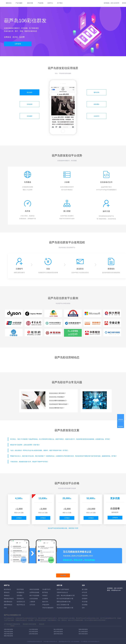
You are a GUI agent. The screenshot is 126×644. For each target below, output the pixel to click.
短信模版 (85, 605)
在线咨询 (121, 420)
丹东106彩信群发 (33, 632)
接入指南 (85, 589)
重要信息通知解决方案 (64, 602)
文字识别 (32, 605)
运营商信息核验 (34, 592)
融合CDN (45, 602)
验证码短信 (7, 589)
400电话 (45, 595)
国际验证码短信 (9, 599)
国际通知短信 (8, 602)
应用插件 (85, 599)
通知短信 (7, 592)
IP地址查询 (46, 605)
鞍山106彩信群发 (58, 629)
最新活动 (9, 3)
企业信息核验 (34, 599)
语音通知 (19, 595)
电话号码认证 (21, 605)
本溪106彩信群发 (8, 632)
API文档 (84, 592)
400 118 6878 (115, 3)
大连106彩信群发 (33, 629)
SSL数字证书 (46, 589)
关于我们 (60, 3)
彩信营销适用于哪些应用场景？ (59, 404)
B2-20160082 (75, 641)
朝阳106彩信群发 (8, 636)
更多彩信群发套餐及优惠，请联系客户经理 (63, 528)
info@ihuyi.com (116, 590)
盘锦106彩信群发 (58, 634)
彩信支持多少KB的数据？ (57, 397)
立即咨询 (18, 44)
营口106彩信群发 (83, 632)
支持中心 (50, 3)
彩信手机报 (20, 589)
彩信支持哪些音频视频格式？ (58, 401)
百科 (83, 608)
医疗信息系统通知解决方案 (65, 599)
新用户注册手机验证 (63, 589)
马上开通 (63, 575)
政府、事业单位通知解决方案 (66, 595)
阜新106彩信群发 (8, 634)
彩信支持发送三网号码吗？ (58, 393)
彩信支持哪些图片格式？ (57, 408)
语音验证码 (20, 599)
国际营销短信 (8, 605)
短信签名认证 (21, 602)
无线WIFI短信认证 (62, 592)
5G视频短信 (20, 592)
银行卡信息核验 (34, 595)
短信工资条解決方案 (63, 605)
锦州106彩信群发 (58, 632)
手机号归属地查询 (48, 608)
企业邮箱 (45, 599)
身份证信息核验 (34, 589)
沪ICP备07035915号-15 (50, 641)
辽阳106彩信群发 (33, 634)
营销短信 (7, 595)
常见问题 (85, 602)
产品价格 (41, 3)
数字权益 (45, 592)
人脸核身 (32, 602)
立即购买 (19, 518)
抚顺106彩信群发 (83, 629)
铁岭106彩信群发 (83, 634)
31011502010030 (93, 641)
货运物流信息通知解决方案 (65, 608)
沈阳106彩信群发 (8, 629)
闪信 (5, 608)
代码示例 (85, 595)
